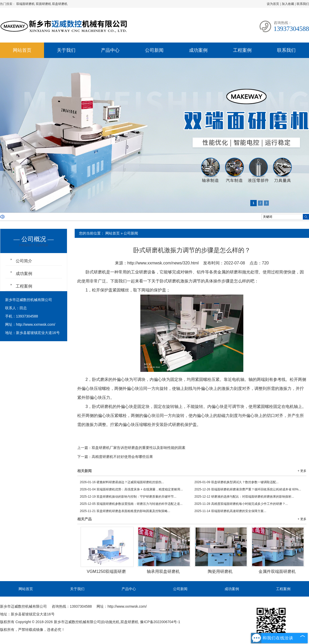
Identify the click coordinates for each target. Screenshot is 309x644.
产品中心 (110, 50)
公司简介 (24, 261)
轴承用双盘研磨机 (163, 571)
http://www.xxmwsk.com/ (36, 324)
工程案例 (242, 50)
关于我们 (66, 50)
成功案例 (198, 50)
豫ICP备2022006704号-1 (160, 622)
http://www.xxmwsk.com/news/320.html (163, 263)
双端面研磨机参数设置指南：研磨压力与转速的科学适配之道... (131, 504)
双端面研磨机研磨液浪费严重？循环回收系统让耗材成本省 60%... (248, 489)
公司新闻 (154, 50)
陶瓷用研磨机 (220, 571)
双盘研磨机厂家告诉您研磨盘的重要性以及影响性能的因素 (139, 448)
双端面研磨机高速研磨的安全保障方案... (230, 511)
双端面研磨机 (26, 4)
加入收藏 (288, 4)
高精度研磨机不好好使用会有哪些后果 (122, 457)
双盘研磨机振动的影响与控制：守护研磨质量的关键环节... (128, 497)
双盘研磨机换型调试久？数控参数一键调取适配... (237, 482)
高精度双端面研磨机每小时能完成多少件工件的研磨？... (241, 504)
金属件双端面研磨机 (277, 571)
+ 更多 (302, 471)
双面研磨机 (44, 4)
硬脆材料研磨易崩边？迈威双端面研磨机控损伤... (122, 482)
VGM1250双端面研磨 (106, 571)
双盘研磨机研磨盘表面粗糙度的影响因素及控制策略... (125, 511)
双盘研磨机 (60, 4)
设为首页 (273, 4)
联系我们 (303, 4)
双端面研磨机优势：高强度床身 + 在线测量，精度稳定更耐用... (131, 489)
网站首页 (22, 50)
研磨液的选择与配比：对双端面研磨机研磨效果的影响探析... (244, 497)
